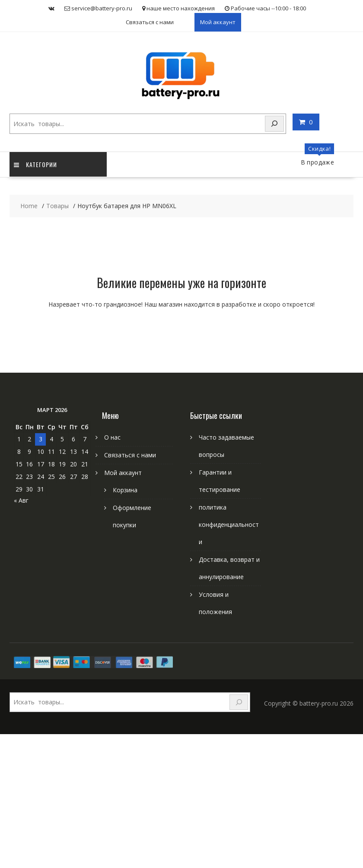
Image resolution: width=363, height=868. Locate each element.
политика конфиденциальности (229, 524)
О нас (112, 437)
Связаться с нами (150, 22)
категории (35, 164)
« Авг (21, 500)
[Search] (274, 124)
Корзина (125, 490)
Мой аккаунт (218, 22)
